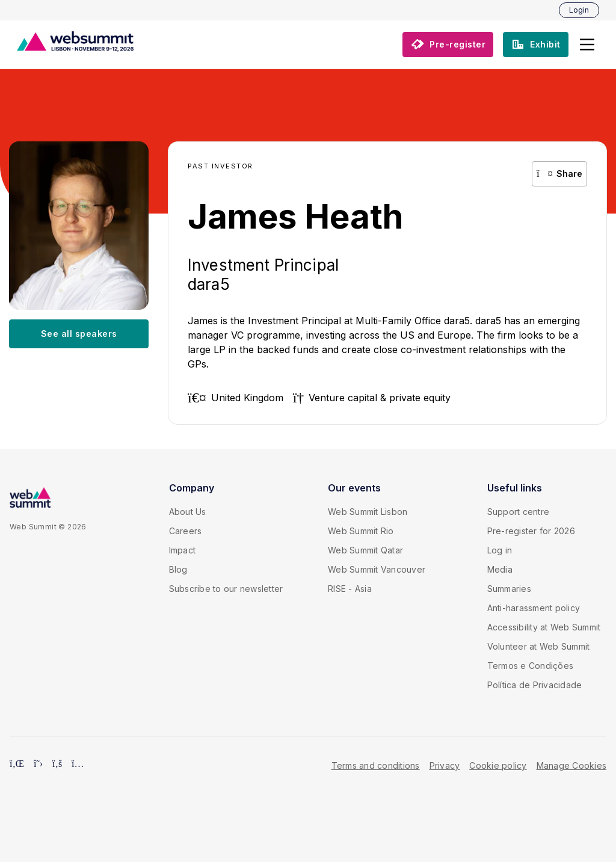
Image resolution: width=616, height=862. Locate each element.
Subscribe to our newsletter (226, 589)
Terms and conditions (376, 765)
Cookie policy (498, 765)
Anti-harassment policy (534, 608)
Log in (500, 550)
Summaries (509, 589)
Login (579, 10)
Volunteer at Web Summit (539, 646)
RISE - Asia (350, 589)
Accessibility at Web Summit (544, 627)
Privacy (445, 765)
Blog (178, 569)
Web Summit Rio (361, 531)
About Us (188, 512)
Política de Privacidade (535, 685)
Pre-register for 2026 (531, 531)
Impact (183, 550)
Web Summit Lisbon (368, 512)
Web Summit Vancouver (377, 569)
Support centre (519, 512)
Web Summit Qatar (365, 550)
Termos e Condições (531, 666)
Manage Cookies (572, 765)
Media (500, 569)
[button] (587, 45)
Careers (186, 531)
